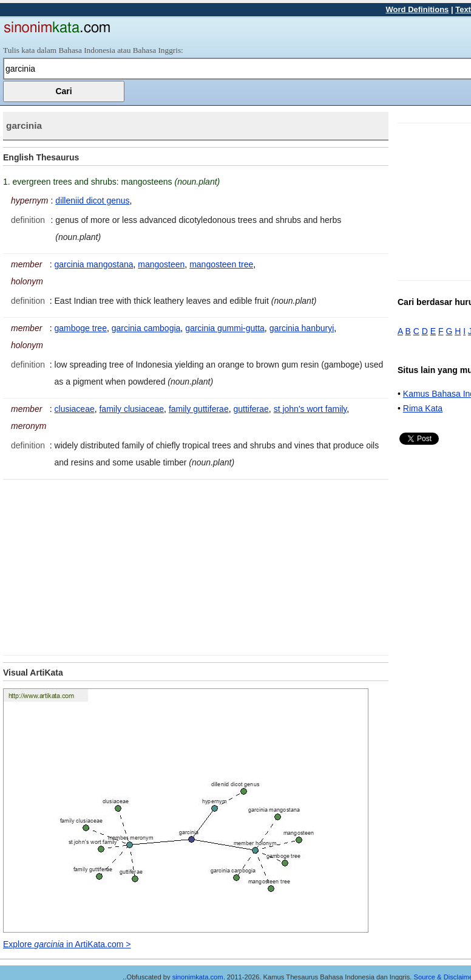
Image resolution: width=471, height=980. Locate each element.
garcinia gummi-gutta (225, 328)
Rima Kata (423, 408)
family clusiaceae (131, 409)
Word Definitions (418, 9)
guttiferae (251, 409)
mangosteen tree (221, 264)
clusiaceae (75, 409)
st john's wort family (310, 409)
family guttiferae (199, 409)
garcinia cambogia (146, 328)
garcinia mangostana (94, 264)
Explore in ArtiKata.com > (67, 944)
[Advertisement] (105, 565)
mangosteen (161, 264)
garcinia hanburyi (302, 328)
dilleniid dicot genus (92, 200)
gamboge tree (81, 328)
